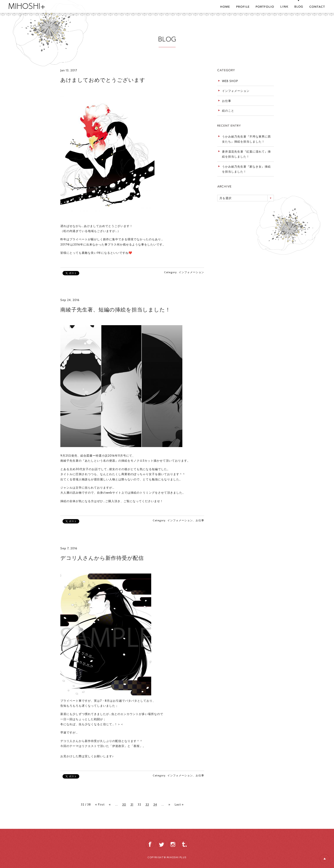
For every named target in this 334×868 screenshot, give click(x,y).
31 (132, 804)
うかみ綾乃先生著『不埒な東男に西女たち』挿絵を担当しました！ (246, 139)
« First (100, 804)
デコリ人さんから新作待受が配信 (102, 558)
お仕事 (200, 520)
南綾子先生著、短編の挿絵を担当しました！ (115, 310)
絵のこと (228, 111)
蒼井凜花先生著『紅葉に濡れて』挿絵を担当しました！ (246, 154)
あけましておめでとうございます (103, 80)
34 (155, 804)
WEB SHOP (230, 81)
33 (147, 804)
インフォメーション (191, 272)
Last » (179, 804)
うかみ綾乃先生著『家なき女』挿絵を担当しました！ (246, 169)
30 (124, 804)
